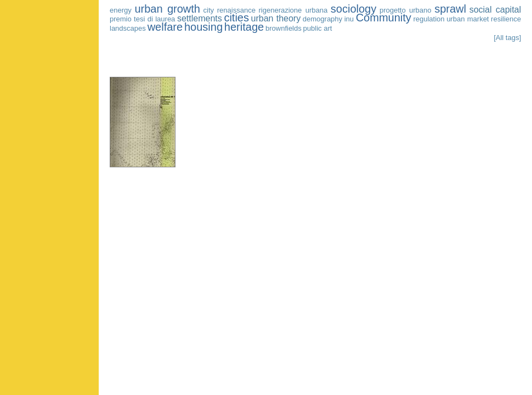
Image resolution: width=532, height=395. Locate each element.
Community (384, 18)
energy (121, 10)
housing (203, 27)
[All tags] (507, 38)
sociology (353, 9)
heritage (244, 27)
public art (318, 28)
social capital (495, 10)
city (209, 10)
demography (322, 19)
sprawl (450, 9)
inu (349, 19)
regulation (429, 19)
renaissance (236, 10)
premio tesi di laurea (142, 19)
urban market (468, 19)
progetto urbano (406, 10)
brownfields (284, 28)
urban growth (167, 9)
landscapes (128, 28)
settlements (200, 18)
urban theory (276, 18)
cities (236, 18)
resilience (506, 19)
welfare (165, 27)
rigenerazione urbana (293, 10)
